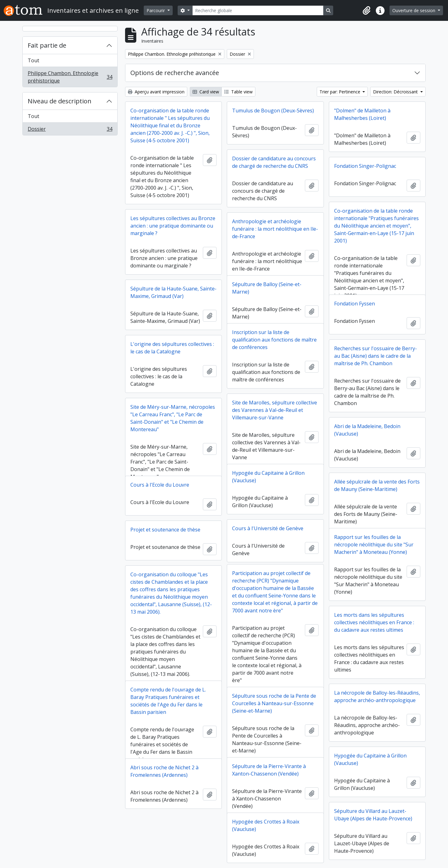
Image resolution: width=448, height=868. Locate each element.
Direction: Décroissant (396, 92)
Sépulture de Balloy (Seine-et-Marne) (267, 288)
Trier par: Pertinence (341, 92)
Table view (238, 92)
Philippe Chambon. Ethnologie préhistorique (70, 77)
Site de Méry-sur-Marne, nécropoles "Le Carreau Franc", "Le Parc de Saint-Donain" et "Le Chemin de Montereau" (173, 418)
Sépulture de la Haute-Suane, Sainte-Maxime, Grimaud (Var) (173, 292)
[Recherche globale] (258, 10)
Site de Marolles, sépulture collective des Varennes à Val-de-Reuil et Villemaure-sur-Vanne (275, 410)
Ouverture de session (414, 10)
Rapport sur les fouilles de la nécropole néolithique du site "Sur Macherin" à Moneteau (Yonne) (374, 545)
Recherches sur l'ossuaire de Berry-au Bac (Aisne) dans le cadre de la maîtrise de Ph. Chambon (376, 356)
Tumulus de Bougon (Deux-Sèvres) (273, 111)
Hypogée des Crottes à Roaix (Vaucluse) (266, 825)
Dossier (70, 130)
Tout (33, 60)
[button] (366, 11)
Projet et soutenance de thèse (165, 530)
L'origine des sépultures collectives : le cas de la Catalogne (172, 348)
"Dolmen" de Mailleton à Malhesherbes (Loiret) (362, 114)
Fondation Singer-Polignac (365, 166)
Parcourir (156, 10)
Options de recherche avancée (175, 73)
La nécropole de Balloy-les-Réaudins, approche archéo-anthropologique (377, 696)
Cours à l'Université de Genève (268, 528)
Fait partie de (47, 45)
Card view (206, 92)
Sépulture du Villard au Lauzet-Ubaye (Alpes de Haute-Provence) (373, 815)
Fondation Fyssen (355, 304)
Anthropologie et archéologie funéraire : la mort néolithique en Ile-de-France (275, 229)
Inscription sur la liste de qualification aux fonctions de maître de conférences (274, 340)
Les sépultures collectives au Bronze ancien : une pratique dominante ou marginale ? (173, 226)
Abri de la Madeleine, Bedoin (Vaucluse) (367, 430)
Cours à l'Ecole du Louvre (160, 485)
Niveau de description (60, 101)
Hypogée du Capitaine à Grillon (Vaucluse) (268, 477)
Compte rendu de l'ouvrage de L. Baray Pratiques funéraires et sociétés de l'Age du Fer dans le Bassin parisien (168, 701)
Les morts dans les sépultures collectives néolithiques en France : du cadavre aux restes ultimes (374, 622)
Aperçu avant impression (156, 92)
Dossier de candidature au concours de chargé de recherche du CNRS (274, 162)
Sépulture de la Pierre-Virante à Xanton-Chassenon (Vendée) (269, 770)
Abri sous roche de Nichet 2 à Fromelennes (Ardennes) (164, 771)
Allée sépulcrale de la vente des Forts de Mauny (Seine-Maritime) (377, 485)
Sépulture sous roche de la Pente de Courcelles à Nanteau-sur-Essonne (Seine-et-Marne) (274, 703)
